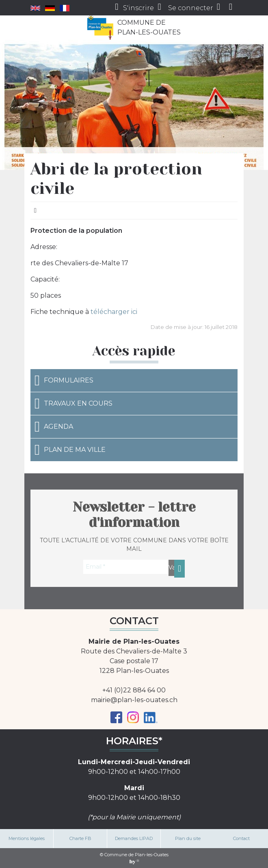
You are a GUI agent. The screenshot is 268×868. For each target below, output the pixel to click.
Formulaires (64, 380)
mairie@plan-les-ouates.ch (134, 700)
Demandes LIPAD (134, 838)
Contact (241, 838)
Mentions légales (27, 838)
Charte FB (80, 838)
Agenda (54, 427)
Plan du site (188, 838)
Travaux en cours (73, 404)
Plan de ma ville (70, 450)
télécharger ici (114, 312)
